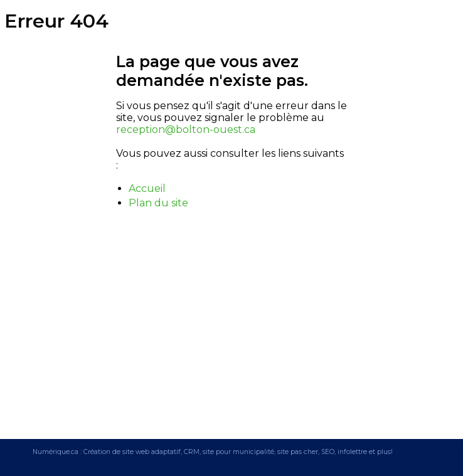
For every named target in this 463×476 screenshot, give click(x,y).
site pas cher (298, 452)
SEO (328, 452)
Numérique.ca (56, 452)
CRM (192, 452)
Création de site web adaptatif (132, 452)
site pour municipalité (238, 452)
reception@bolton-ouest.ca (186, 130)
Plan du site (158, 203)
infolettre (352, 452)
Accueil (147, 188)
